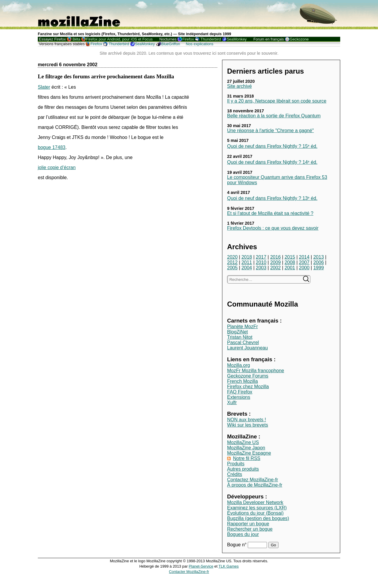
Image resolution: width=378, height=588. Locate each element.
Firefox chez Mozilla (248, 387)
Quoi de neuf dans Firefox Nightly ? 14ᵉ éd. (272, 162)
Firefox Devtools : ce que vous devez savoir (273, 228)
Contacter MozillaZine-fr (189, 572)
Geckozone (299, 39)
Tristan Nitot (240, 337)
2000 (304, 268)
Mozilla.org (238, 365)
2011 (247, 262)
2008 (290, 262)
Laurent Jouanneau (247, 348)
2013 (319, 257)
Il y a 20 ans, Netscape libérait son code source (277, 101)
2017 (261, 257)
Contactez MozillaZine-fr (253, 480)
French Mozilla (242, 381)
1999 (319, 268)
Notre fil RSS (247, 458)
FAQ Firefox (240, 392)
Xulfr (232, 402)
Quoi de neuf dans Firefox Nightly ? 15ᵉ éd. (272, 146)
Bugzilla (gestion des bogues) (258, 518)
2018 (247, 257)
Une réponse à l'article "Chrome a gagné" (271, 131)
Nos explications (199, 44)
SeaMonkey (237, 39)
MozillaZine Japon (246, 448)
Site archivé (239, 86)
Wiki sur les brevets (248, 425)
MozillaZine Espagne (249, 453)
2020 (232, 257)
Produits (236, 464)
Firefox (188, 39)
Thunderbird (211, 39)
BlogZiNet (237, 332)
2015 (290, 257)
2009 (276, 262)
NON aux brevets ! (247, 420)
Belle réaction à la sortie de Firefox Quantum (274, 116)
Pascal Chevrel (243, 342)
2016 (276, 257)
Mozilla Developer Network (255, 502)
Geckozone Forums (248, 376)
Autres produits (243, 469)
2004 (247, 268)
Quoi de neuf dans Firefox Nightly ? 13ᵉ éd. (272, 198)
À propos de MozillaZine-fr (255, 485)
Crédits (235, 474)
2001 (290, 268)
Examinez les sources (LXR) (257, 508)
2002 (276, 268)
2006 (319, 262)
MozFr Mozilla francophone (256, 371)
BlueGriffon (171, 44)
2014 (304, 257)
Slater (44, 87)
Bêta (76, 39)
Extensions (239, 397)
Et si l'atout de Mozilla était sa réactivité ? (270, 213)
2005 (232, 268)
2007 (304, 262)
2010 (261, 262)
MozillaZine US (243, 442)
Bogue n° (237, 545)
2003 (261, 268)
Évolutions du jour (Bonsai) (255, 513)
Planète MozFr (242, 327)
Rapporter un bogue (248, 524)
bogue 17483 (52, 147)
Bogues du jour (243, 534)
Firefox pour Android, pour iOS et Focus (119, 39)
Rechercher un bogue (250, 529)
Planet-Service (201, 566)
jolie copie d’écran (57, 167)
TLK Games (229, 566)
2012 (232, 262)
